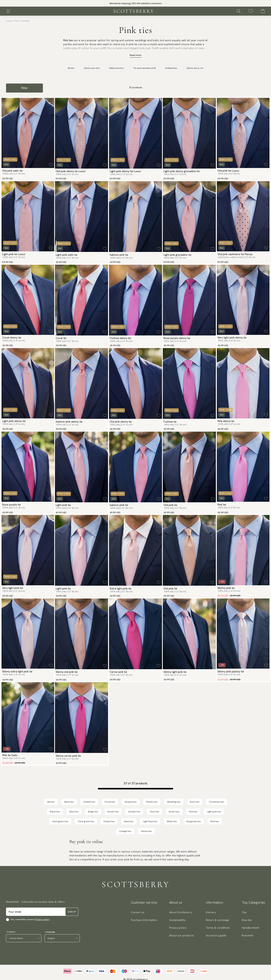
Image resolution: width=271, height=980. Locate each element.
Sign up (72, 912)
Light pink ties (214, 812)
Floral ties (110, 802)
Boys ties (195, 802)
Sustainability (177, 920)
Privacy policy (42, 919)
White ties (172, 821)
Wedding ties (174, 802)
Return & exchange (217, 920)
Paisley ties (152, 802)
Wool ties (69, 802)
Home (9, 21)
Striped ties (131, 802)
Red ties (215, 821)
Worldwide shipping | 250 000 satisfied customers (135, 3)
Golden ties (134, 812)
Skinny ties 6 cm (195, 68)
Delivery (211, 912)
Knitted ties (171, 68)
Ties (17, 21)
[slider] (135, 3)
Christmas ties (217, 802)
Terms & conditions (218, 928)
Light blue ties (150, 821)
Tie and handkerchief (145, 68)
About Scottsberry (181, 912)
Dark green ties (60, 821)
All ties (71, 68)
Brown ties (113, 812)
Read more (135, 55)
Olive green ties (86, 821)
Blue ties (74, 812)
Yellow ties (146, 831)
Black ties (55, 812)
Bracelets (248, 935)
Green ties (174, 812)
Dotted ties (89, 802)
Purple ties (109, 821)
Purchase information (144, 920)
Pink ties (25, 21)
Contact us (138, 912)
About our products (182, 935)
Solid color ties (92, 68)
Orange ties (125, 831)
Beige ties (93, 812)
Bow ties (247, 920)
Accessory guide (216, 935)
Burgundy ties (194, 821)
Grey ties (155, 812)
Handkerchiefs (251, 928)
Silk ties (51, 802)
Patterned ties (116, 68)
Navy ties (129, 821)
